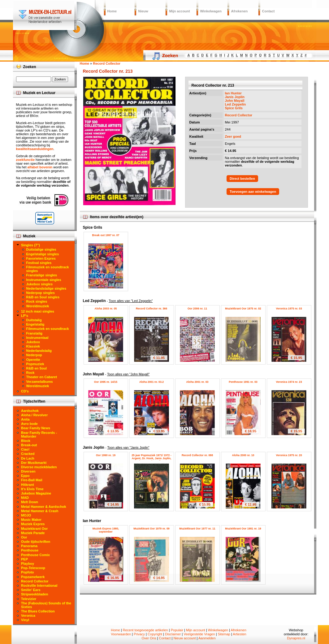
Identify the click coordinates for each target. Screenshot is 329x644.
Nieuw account (184, 638)
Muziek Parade (33, 533)
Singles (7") (30, 245)
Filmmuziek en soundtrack (48, 329)
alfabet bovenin (40, 167)
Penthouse (30, 550)
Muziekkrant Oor (34, 529)
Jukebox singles (40, 284)
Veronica (28, 616)
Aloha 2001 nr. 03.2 (152, 382)
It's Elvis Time (32, 489)
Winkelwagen (211, 11)
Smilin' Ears (31, 590)
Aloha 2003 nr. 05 (106, 309)
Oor (24, 537)
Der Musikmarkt (34, 463)
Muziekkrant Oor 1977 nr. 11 (197, 529)
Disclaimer (173, 634)
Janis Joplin (235, 97)
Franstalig (35, 333)
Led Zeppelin (236, 104)
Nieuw (143, 11)
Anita (25, 419)
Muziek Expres (33, 524)
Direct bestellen (242, 179)
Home (112, 11)
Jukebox (33, 342)
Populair (177, 630)
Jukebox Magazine (36, 493)
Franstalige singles (42, 275)
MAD (25, 498)
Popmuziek (35, 364)
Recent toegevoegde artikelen (145, 630)
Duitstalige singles (41, 249)
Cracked (28, 454)
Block (26, 441)
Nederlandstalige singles (46, 288)
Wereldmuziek (38, 306)
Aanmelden (207, 638)
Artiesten (239, 634)
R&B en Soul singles (43, 297)
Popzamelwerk (33, 577)
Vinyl (25, 620)
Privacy (139, 634)
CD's (25, 391)
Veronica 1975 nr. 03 (289, 309)
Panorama (29, 546)
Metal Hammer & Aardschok (44, 507)
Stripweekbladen (35, 594)
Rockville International (39, 586)
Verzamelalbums (40, 382)
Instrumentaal (37, 338)
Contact (268, 11)
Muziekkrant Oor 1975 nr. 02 (243, 309)
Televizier (29, 599)
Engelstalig (35, 324)
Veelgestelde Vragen (199, 634)
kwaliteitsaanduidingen (35, 149)
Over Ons (149, 638)
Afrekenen (240, 11)
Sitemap (224, 634)
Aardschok (30, 411)
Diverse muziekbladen (39, 467)
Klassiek (33, 346)
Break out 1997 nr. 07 (106, 235)
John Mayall (235, 101)
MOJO (26, 515)
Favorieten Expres (41, 258)
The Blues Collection (38, 611)
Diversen (28, 471)
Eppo (25, 476)
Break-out (29, 445)
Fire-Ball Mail (32, 480)
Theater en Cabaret (42, 377)
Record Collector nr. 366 (152, 309)
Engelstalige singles (43, 254)
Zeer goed (233, 136)
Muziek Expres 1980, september (106, 530)
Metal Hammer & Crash (40, 511)
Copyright (155, 634)
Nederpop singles (41, 293)
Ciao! (25, 449)
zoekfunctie (26, 160)
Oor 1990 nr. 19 (106, 455)
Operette (33, 360)
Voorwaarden (121, 634)
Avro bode (29, 424)
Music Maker (31, 520)
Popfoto (28, 572)
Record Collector (239, 115)
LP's (25, 316)
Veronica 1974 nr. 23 (289, 382)
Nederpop (34, 355)
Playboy (28, 564)
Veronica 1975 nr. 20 (289, 455)
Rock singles (37, 301)
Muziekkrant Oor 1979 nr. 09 (151, 529)
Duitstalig (34, 320)
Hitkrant (28, 485)
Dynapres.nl (296, 638)
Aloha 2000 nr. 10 (243, 455)
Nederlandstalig (39, 351)
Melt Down (30, 502)
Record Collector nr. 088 (197, 455)
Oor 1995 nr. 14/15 (106, 382)
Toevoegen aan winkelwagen (253, 192)
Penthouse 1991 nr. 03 (243, 382)
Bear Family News (36, 428)
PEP (24, 559)
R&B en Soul (37, 368)
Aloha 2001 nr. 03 (197, 382)
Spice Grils (234, 108)
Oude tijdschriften (36, 542)
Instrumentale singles (44, 280)
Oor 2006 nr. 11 (197, 309)
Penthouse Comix (35, 555)
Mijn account (180, 11)
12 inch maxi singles (38, 311)
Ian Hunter (233, 93)
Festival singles (39, 263)
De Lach (28, 458)
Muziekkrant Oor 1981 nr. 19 (243, 529)
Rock (30, 373)
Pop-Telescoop (33, 568)
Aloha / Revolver (34, 415)
